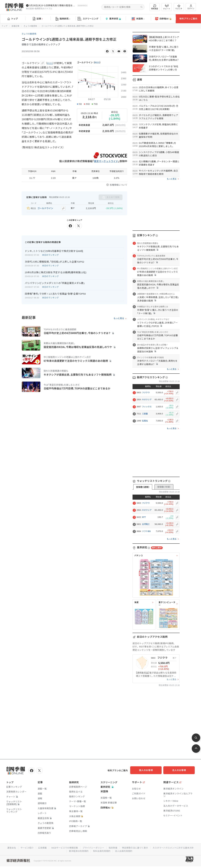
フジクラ (146, 393)
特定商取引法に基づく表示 (159, 847)
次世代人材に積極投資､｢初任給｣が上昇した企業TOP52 (54, 261)
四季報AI (163, 19)
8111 (97, 62)
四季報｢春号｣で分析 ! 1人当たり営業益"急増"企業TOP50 (55, 293)
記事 (38, 19)
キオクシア (147, 400)
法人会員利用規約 (148, 850)
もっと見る (119, 318)
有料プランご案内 (188, 19)
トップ (13, 19)
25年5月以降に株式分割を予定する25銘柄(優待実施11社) (56, 272)
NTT (144, 517)
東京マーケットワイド (105, 161)
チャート (167, 7)
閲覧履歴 (155, 7)
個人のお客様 (149, 770)
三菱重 (145, 414)
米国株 (138, 19)
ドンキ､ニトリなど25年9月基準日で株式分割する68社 (54, 250)
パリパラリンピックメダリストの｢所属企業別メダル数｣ (55, 282)
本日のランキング (50, 254)
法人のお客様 (181, 770)
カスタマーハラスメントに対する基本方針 (66, 850)
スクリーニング (88, 19)
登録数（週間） (143, 487)
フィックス (147, 407)
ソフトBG (146, 531)
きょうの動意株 (30, 26)
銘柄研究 (63, 19)
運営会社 (33, 847)
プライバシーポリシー (117, 847)
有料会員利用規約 (125, 850)
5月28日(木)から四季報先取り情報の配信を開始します (53, 5)
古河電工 (146, 524)
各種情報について (119, 185)
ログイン (191, 7)
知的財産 (137, 847)
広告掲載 (64, 847)
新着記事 (15, 26)
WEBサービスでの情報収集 (87, 847)
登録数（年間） (164, 487)
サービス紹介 (48, 847)
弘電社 (145, 421)
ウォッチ (179, 7)
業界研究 (113, 19)
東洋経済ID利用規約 (102, 850)
